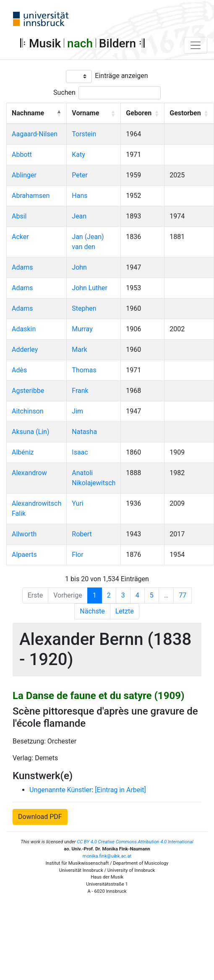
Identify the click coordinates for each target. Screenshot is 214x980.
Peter (80, 175)
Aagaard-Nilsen (35, 134)
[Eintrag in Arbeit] (120, 790)
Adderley (25, 350)
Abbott (22, 155)
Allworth (24, 534)
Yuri (77, 503)
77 (183, 595)
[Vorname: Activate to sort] (94, 113)
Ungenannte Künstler (60, 790)
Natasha (84, 432)
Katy (78, 155)
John (79, 267)
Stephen (84, 308)
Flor (77, 555)
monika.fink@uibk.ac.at (107, 856)
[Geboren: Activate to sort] (143, 113)
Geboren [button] (139, 113)
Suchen (64, 92)
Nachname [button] (28, 113)
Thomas (84, 370)
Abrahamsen (31, 196)
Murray (82, 329)
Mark (79, 350)
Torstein (84, 134)
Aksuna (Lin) (31, 432)
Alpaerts (24, 555)
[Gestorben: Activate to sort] (189, 113)
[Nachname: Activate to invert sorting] (37, 113)
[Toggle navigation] (196, 45)
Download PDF (40, 817)
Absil (19, 216)
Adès (19, 370)
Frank (80, 391)
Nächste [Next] (92, 611)
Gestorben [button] (185, 113)
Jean (79, 216)
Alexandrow (29, 473)
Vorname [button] (85, 113)
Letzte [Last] (125, 611)
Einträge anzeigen (121, 76)
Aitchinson (28, 411)
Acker (20, 237)
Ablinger (24, 175)
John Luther (90, 288)
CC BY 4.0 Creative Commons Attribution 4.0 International (135, 842)
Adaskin (24, 329)
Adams (22, 267)
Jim (77, 411)
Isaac (80, 452)
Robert (82, 534)
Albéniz (23, 452)
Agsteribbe (28, 391)
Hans (80, 196)
